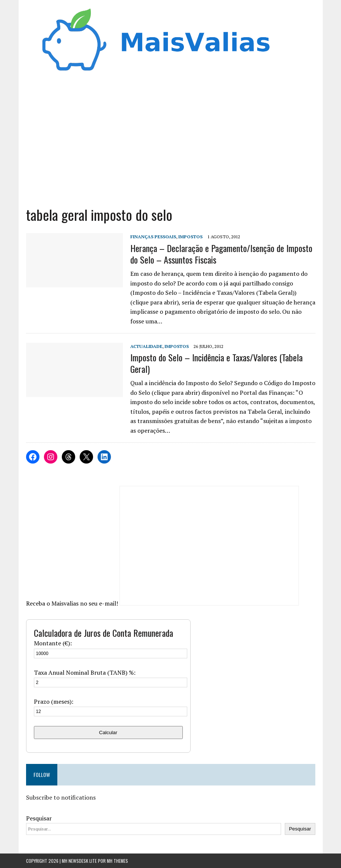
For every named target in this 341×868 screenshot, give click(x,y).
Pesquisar (39, 818)
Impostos (190, 237)
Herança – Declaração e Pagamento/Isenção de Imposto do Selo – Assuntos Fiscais (221, 254)
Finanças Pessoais (153, 237)
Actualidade (146, 346)
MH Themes (117, 861)
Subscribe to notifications (61, 797)
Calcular (108, 733)
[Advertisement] (171, 142)
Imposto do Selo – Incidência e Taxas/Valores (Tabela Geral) (216, 363)
